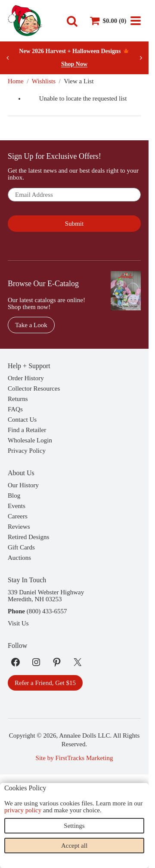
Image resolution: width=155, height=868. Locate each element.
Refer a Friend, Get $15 (45, 683)
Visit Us (18, 623)
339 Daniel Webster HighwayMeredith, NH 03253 (46, 596)
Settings (74, 826)
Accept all (74, 846)
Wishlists (44, 81)
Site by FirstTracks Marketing (74, 758)
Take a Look (31, 325)
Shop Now (74, 64)
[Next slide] (141, 58)
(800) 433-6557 (47, 611)
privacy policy (23, 810)
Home (16, 81)
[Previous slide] (8, 58)
